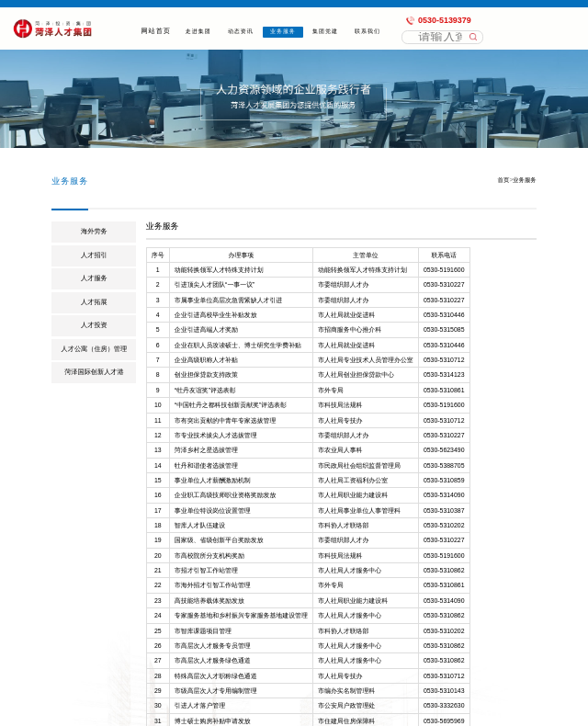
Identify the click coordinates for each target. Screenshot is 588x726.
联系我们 (368, 31)
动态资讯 (241, 31)
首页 (504, 180)
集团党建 (326, 31)
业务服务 (283, 31)
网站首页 (156, 31)
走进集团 (198, 31)
